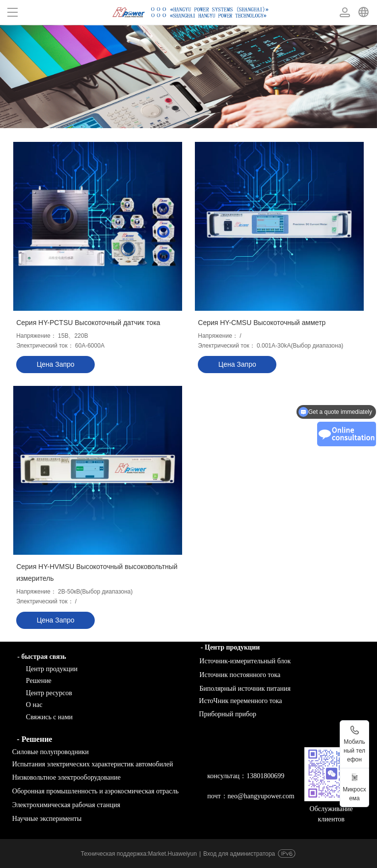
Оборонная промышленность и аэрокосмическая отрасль (93, 791)
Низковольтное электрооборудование (64, 777)
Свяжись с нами (40, 717)
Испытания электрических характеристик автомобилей (90, 764)
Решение (39, 681)
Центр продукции (42, 669)
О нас (34, 705)
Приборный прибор (228, 714)
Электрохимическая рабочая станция (64, 805)
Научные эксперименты (44, 819)
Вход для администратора (239, 854)
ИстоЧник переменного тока (240, 701)
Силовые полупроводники (48, 752)
